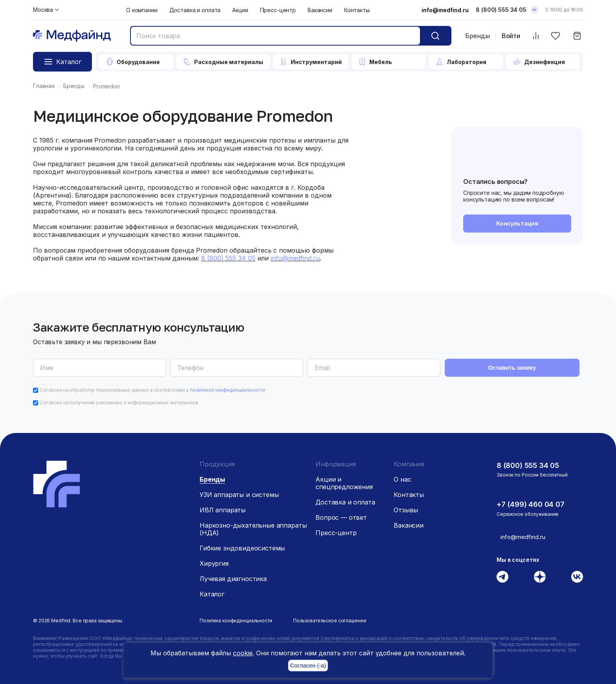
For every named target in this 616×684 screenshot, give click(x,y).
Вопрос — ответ (341, 515)
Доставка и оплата (195, 10)
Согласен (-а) (308, 666)
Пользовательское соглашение (330, 618)
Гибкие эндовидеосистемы (242, 546)
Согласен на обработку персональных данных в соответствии (152, 388)
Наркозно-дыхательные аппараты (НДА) (253, 527)
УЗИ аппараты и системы (239, 492)
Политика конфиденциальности (236, 618)
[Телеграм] (502, 574)
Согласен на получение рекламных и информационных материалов (119, 400)
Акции (240, 10)
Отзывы (406, 508)
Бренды (478, 36)
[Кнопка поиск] (435, 36)
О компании (142, 10)
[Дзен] (540, 574)
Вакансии (320, 10)
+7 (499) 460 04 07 (533, 502)
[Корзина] (577, 36)
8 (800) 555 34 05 (530, 463)
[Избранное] (555, 36)
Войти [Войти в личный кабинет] (511, 36)
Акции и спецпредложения (344, 481)
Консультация (517, 224)
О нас (402, 477)
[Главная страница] (72, 36)
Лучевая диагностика (233, 576)
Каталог (212, 592)
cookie (243, 653)
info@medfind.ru (445, 10)
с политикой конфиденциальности (225, 388)
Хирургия (214, 561)
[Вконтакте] (577, 574)
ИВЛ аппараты (223, 508)
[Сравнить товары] (536, 36)
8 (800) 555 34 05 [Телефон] (501, 10)
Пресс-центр (278, 10)
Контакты (357, 10)
